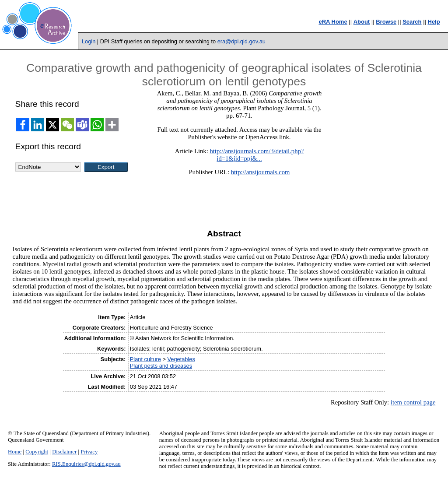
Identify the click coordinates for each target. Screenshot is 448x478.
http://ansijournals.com (261, 172)
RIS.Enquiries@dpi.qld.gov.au (86, 464)
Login (89, 41)
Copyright (37, 452)
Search (412, 22)
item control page (413, 402)
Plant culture (145, 359)
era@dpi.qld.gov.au (241, 41)
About (362, 22)
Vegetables (181, 359)
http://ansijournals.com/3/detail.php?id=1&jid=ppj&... (257, 155)
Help (434, 22)
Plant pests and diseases (161, 366)
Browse (386, 22)
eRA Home (333, 22)
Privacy (89, 452)
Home (15, 452)
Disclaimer (64, 452)
